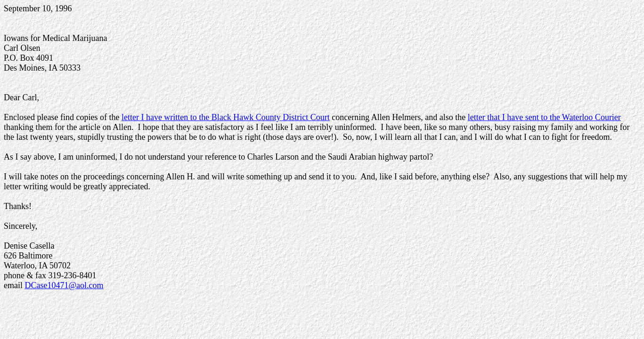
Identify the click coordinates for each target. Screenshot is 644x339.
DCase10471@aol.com (64, 285)
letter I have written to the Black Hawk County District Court (226, 117)
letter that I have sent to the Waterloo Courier (544, 117)
